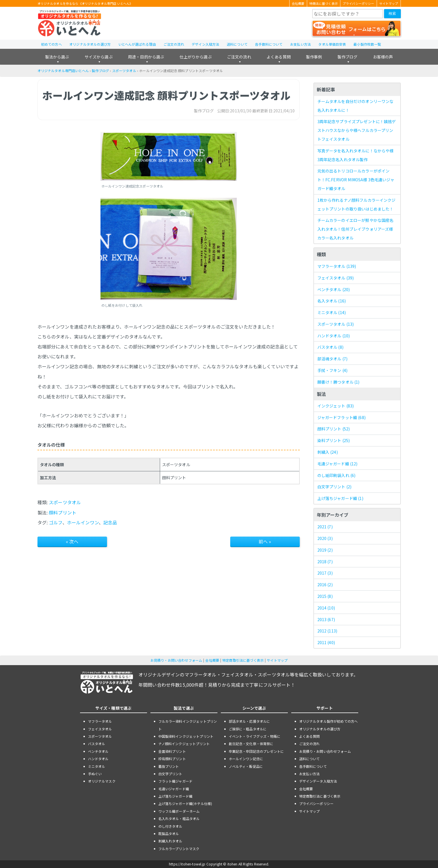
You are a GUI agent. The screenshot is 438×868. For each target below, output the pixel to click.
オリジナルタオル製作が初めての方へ (329, 721)
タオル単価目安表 (332, 44)
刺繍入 (328, 452)
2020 (325, 538)
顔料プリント (63, 512)
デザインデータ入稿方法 (318, 781)
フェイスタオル (336, 278)
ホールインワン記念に (246, 759)
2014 (326, 608)
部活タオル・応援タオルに (250, 721)
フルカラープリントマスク (179, 849)
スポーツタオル (124, 71)
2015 (325, 596)
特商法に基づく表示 (324, 3)
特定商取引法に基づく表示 (243, 660)
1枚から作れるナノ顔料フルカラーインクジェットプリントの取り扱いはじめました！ (357, 204)
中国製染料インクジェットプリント (186, 736)
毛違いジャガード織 (174, 789)
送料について (237, 44)
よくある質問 (279, 57)
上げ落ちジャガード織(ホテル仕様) (185, 803)
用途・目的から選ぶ (146, 57)
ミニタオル (332, 312)
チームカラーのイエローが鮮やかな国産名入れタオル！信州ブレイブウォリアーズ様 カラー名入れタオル (356, 229)
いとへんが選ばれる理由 (137, 44)
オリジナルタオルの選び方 (90, 44)
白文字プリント (335, 487)
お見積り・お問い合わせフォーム (176, 660)
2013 (326, 619)
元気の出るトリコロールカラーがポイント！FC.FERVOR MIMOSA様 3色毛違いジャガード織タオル (356, 180)
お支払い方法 (300, 44)
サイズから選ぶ (99, 57)
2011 (326, 642)
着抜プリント (169, 766)
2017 (325, 573)
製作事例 (314, 57)
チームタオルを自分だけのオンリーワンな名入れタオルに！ (356, 106)
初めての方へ (52, 44)
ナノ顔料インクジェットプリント (184, 744)
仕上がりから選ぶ (195, 57)
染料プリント (334, 440)
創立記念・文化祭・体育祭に (251, 744)
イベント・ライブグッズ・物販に (255, 736)
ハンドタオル (334, 336)
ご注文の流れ (174, 44)
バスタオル (330, 347)
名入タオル (332, 301)
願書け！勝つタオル (339, 382)
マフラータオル (337, 266)
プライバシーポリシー (359, 3)
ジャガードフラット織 (341, 417)
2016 (325, 585)
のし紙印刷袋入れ (337, 475)
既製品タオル (169, 834)
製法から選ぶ (57, 57)
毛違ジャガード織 (338, 464)
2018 (325, 562)
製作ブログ (348, 57)
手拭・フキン (333, 370)
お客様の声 (383, 57)
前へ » (265, 541)
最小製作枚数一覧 (367, 44)
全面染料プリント (172, 751)
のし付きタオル (170, 826)
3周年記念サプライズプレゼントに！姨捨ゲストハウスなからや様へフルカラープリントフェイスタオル (357, 130)
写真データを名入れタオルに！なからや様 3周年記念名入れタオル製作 (356, 155)
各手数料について (269, 44)
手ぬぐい (95, 774)
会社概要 (298, 3)
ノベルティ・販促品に (246, 766)
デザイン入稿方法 (205, 44)
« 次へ (72, 541)
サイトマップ (389, 3)
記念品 (110, 522)
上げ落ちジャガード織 (340, 498)
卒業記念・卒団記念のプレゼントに (256, 751)
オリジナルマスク (102, 781)
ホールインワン (83, 522)
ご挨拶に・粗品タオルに (248, 729)
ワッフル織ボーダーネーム (179, 811)
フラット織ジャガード (176, 781)
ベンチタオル (334, 289)
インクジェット (336, 406)
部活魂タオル (333, 359)
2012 (327, 631)
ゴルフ (55, 522)
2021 (325, 527)
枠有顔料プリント (172, 759)
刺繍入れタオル (170, 841)
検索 (392, 13)
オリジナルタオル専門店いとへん (63, 71)
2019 (325, 550)
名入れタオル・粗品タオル (179, 818)
